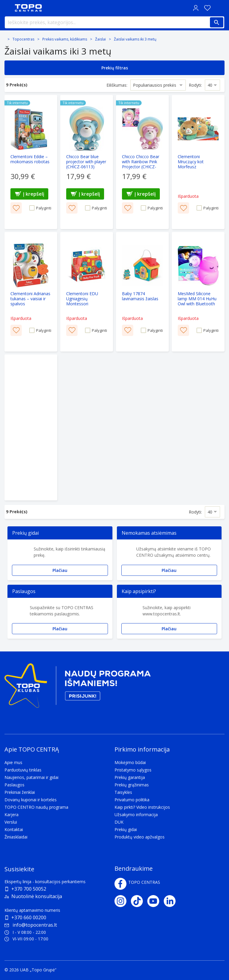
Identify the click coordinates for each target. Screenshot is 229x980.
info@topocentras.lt (31, 925)
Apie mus (13, 762)
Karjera (11, 815)
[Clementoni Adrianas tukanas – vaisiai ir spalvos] (31, 292)
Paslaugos (14, 785)
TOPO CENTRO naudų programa (36, 807)
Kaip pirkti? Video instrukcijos (142, 807)
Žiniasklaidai (16, 837)
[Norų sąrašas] (207, 8)
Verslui (11, 822)
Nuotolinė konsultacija (37, 896)
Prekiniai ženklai (20, 792)
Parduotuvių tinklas (23, 770)
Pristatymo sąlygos (133, 770)
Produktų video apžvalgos (140, 837)
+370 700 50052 (29, 889)
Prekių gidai (126, 829)
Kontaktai (14, 829)
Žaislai (100, 39)
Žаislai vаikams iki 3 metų (135, 39)
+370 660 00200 (29, 917)
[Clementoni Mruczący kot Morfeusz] (198, 162)
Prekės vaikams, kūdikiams (65, 39)
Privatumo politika (132, 800)
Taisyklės (123, 792)
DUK (119, 822)
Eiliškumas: (117, 85)
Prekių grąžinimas (132, 785)
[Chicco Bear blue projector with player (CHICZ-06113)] (87, 162)
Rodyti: (195, 85)
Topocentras (23, 39)
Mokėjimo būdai (130, 762)
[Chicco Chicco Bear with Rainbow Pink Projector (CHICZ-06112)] (142, 162)
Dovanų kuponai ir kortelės (31, 800)
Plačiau (60, 570)
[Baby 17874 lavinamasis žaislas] (142, 292)
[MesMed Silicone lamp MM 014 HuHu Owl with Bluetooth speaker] (198, 292)
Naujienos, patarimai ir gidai (31, 777)
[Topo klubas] (78, 688)
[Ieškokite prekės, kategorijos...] (114, 22)
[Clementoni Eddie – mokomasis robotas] (31, 162)
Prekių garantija (130, 777)
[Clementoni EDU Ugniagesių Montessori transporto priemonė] (87, 292)
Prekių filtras (115, 68)
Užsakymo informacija (136, 815)
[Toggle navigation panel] (7, 8)
